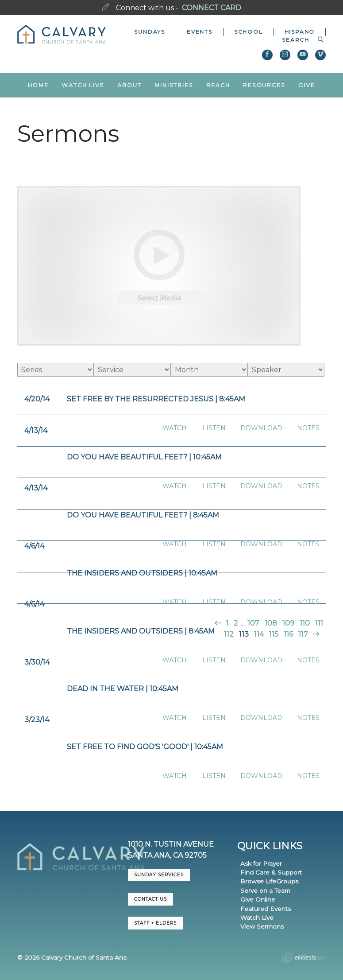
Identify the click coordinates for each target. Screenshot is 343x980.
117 (303, 634)
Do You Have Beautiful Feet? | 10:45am (144, 457)
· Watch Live (255, 918)
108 (271, 623)
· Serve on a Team (264, 891)
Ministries (174, 85)
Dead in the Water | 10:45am (123, 689)
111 (319, 623)
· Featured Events (264, 909)
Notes (308, 428)
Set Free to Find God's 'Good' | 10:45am (145, 747)
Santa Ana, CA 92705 (167, 855)
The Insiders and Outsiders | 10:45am (142, 573)
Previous (219, 623)
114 (259, 634)
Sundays (150, 32)
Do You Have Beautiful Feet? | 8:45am (143, 515)
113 (244, 634)
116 (288, 634)
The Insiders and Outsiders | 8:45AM (141, 631)
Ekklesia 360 (304, 959)
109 (288, 623)
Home (38, 85)
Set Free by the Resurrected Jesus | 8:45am (156, 399)
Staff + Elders (155, 923)
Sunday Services (159, 875)
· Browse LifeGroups (268, 881)
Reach (218, 85)
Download (261, 428)
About (129, 85)
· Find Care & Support (270, 872)
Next (315, 634)
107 (253, 623)
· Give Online (256, 899)
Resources (264, 85)
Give (307, 85)
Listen (214, 428)
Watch (175, 428)
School (249, 32)
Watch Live (83, 85)
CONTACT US (150, 899)
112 (229, 634)
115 (274, 634)
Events (200, 32)
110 (305, 623)
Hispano (300, 32)
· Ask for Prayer (260, 863)
